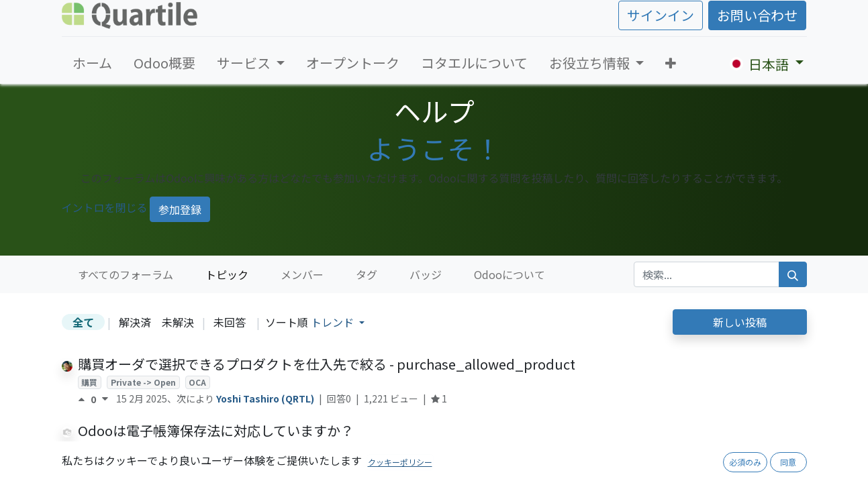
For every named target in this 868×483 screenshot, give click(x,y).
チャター (150, 448)
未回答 (230, 322)
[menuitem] (92, 63)
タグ (367, 274)
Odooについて (510, 274)
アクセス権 (101, 448)
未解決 (178, 322)
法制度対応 (287, 448)
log (186, 448)
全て (83, 322)
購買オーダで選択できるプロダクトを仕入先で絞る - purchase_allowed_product (327, 364)
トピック (227, 274)
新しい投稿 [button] (740, 322)
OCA (197, 382)
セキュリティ (230, 448)
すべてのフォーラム (126, 274)
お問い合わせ (757, 15)
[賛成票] (84, 399)
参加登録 (180, 209)
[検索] (793, 274)
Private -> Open (143, 382)
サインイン (661, 15)
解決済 (135, 322)
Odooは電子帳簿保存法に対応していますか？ (216, 430)
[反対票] (105, 399)
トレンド (334, 322)
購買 (89, 382)
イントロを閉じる (105, 207)
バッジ (426, 274)
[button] (671, 63)
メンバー (302, 274)
